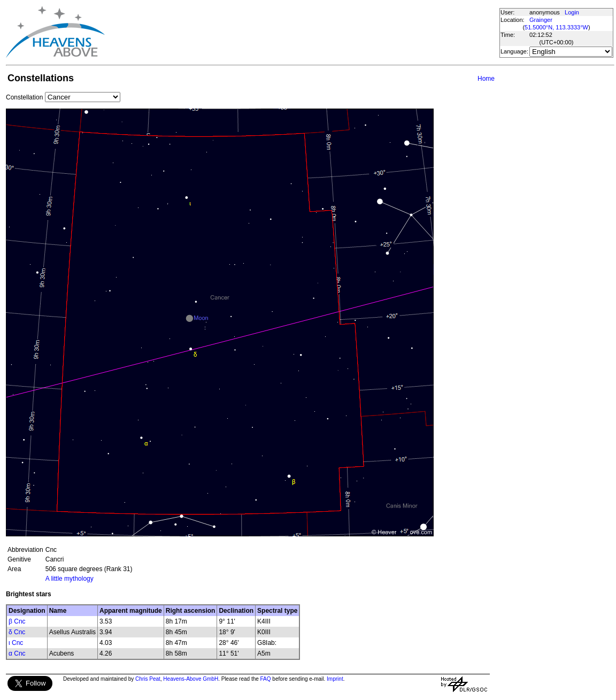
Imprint (335, 679)
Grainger (541, 20)
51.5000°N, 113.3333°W (556, 27)
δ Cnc (17, 632)
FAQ (266, 679)
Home (486, 79)
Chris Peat (148, 679)
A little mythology (70, 579)
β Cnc (17, 621)
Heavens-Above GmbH (191, 679)
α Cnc (17, 653)
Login (572, 12)
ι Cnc (16, 643)
